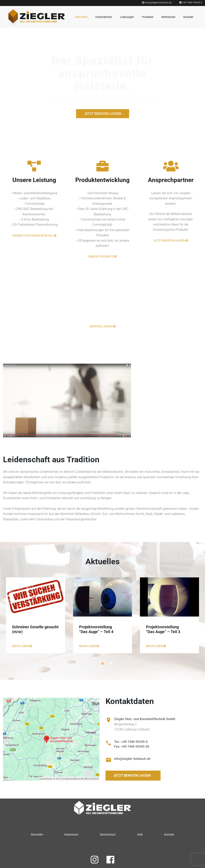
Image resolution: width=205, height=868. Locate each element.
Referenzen (168, 17)
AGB (140, 834)
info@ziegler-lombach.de (157, 3)
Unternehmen (104, 17)
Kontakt (188, 17)
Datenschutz (108, 834)
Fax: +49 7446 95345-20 (132, 747)
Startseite (81, 17)
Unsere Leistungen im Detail (34, 236)
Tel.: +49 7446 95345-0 (131, 742)
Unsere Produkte (102, 256)
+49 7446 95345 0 (191, 3)
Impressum (71, 834)
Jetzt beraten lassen (103, 114)
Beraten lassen (103, 326)
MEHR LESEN (22, 646)
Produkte (148, 17)
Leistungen (127, 17)
